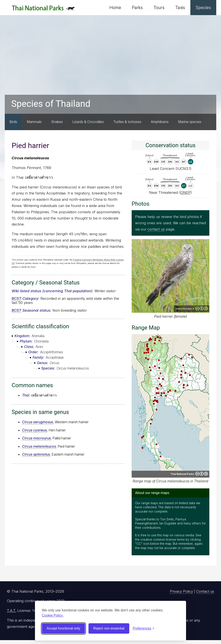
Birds (13, 122)
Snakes (57, 122)
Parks (137, 8)
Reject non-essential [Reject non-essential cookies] (109, 628)
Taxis (180, 8)
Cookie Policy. (53, 615)
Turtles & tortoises (127, 122)
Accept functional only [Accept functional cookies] (63, 628)
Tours (159, 8)
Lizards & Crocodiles (88, 122)
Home (115, 8)
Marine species (190, 122)
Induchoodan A (185, 309)
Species (203, 8)
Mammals (34, 122)
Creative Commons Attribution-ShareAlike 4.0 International (202, 308)
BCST (17, 298)
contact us (156, 229)
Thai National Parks (43, 10)
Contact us (205, 591)
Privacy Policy (181, 591)
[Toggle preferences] (144, 628)
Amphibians (160, 122)
